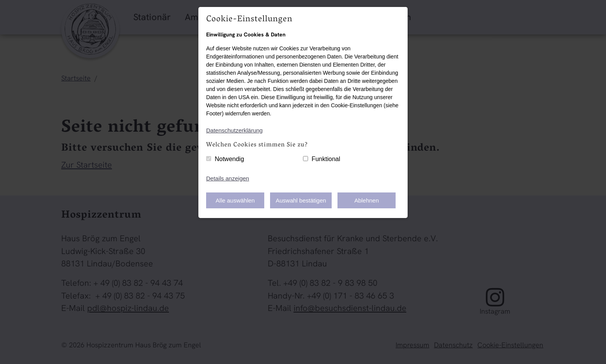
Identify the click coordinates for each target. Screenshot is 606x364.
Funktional (326, 159)
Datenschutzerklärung (234, 130)
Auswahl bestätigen (301, 200)
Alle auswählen (235, 200)
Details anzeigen (228, 178)
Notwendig (229, 159)
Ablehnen (366, 200)
